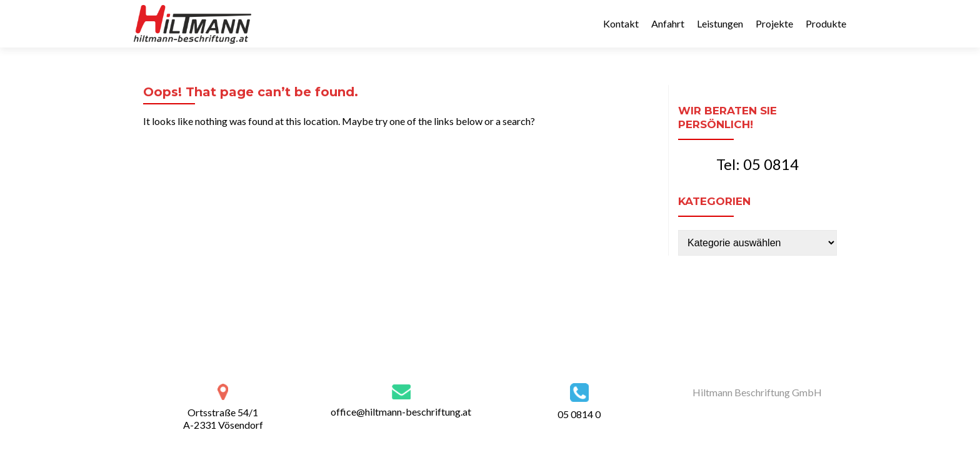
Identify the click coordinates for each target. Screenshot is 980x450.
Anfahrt (668, 23)
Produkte (826, 23)
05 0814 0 (579, 414)
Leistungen (720, 23)
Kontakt (621, 23)
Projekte (774, 23)
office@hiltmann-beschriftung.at (401, 412)
